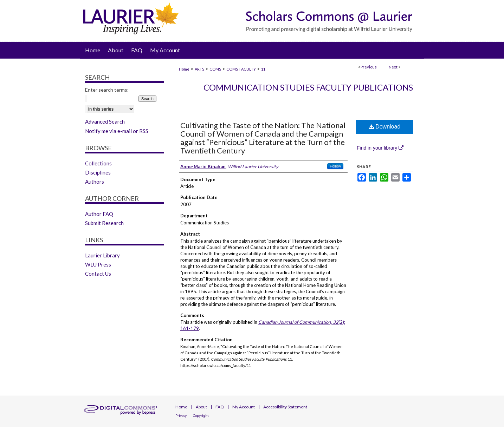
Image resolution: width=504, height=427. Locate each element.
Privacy (181, 415)
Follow (335, 166)
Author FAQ (99, 214)
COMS (215, 69)
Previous (369, 67)
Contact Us (98, 274)
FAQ (220, 407)
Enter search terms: (107, 90)
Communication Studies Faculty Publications (308, 87)
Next (393, 67)
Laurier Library (102, 255)
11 (263, 69)
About (201, 407)
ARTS (199, 69)
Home (184, 69)
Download (385, 127)
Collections (98, 163)
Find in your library (380, 148)
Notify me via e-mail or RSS (117, 131)
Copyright (201, 415)
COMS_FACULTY (241, 69)
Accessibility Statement (285, 407)
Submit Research (104, 223)
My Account (244, 407)
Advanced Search (105, 121)
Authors (95, 182)
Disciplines (98, 172)
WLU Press (98, 264)
